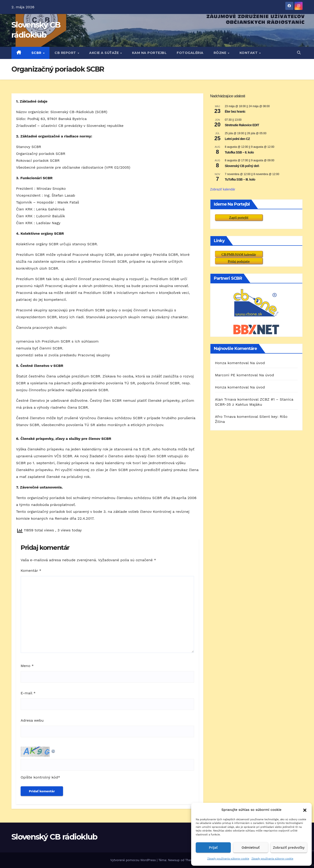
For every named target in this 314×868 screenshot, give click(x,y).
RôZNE (220, 53)
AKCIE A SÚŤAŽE (105, 53)
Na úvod (258, 363)
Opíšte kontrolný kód (39, 777)
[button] (305, 810)
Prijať (213, 848)
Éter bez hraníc (235, 112)
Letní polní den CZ (237, 139)
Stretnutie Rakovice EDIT (242, 125)
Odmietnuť (251, 848)
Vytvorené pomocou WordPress (134, 860)
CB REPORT (66, 53)
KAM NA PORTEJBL (149, 53)
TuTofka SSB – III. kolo (240, 179)
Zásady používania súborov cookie (228, 859)
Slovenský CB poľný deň (242, 166)
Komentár (31, 571)
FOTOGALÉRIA (190, 53)
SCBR (37, 53)
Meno (27, 666)
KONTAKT (249, 53)
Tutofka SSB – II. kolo (239, 152)
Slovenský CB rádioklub (54, 837)
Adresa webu (32, 720)
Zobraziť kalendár (223, 189)
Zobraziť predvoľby (289, 848)
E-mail (28, 693)
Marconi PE (225, 375)
